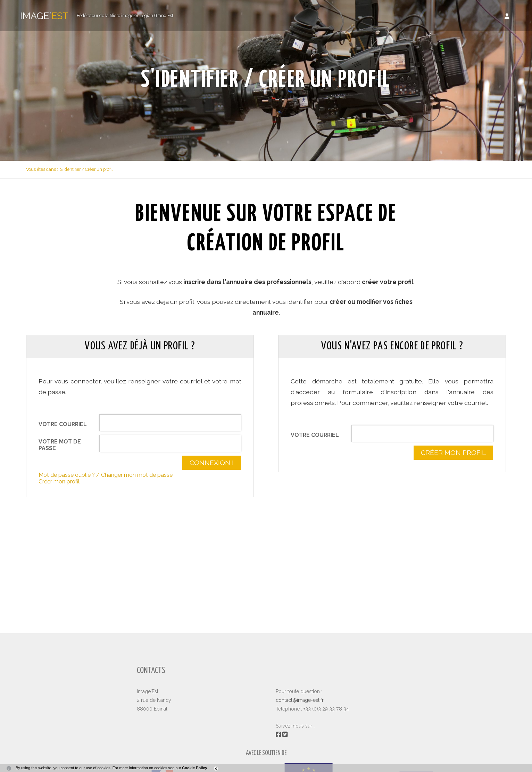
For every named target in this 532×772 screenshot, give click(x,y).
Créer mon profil (59, 482)
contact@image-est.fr (300, 700)
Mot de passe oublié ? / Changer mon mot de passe (106, 475)
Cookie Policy (194, 768)
